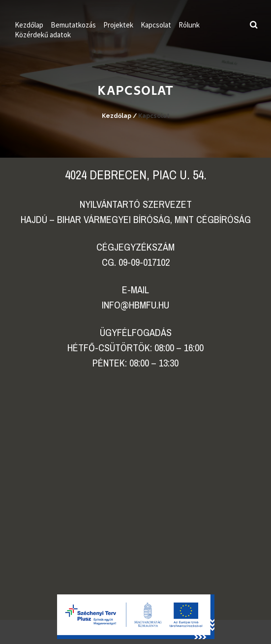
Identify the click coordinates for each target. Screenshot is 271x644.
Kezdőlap (29, 25)
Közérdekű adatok (43, 35)
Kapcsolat (156, 25)
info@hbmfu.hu (135, 305)
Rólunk (189, 25)
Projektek (118, 25)
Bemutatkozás (73, 25)
